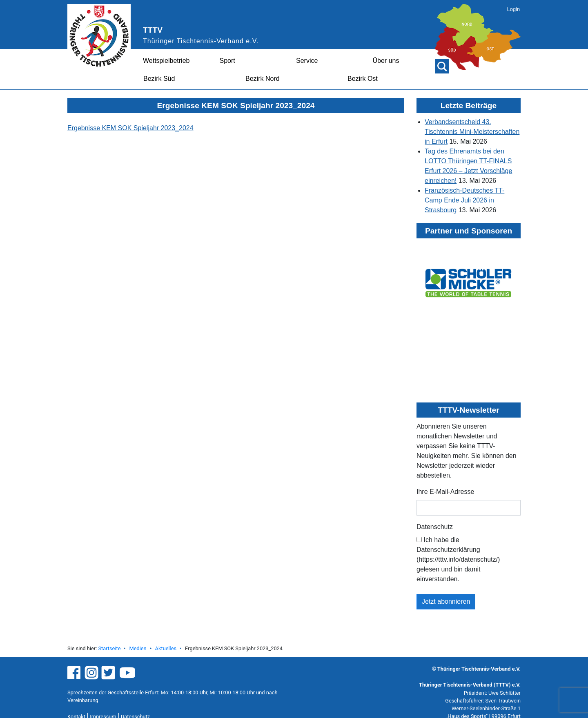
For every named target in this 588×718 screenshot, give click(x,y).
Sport (227, 61)
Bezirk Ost (363, 79)
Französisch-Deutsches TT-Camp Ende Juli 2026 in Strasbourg (464, 200)
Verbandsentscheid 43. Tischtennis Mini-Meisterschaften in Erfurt (472, 132)
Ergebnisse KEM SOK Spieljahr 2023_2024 (130, 128)
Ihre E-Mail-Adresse (445, 492)
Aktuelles (166, 648)
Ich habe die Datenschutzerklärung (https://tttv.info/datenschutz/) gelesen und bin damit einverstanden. (458, 559)
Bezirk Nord (263, 79)
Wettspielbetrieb (166, 61)
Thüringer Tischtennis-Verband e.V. (201, 41)
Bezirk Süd (159, 79)
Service (307, 61)
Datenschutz (435, 527)
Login (513, 9)
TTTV (153, 30)
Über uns (386, 61)
